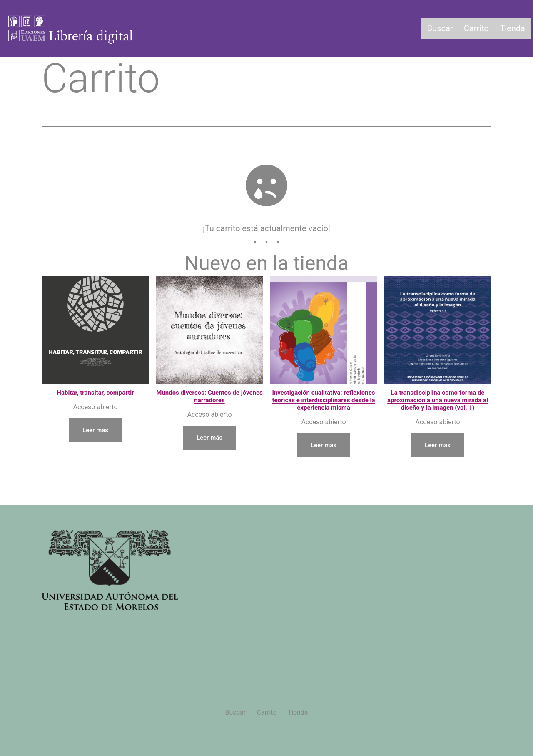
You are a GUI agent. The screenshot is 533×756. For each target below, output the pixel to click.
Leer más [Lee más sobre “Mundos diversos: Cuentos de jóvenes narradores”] (209, 437)
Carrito (476, 28)
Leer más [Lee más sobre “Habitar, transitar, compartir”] (95, 430)
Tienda (512, 28)
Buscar (440, 28)
